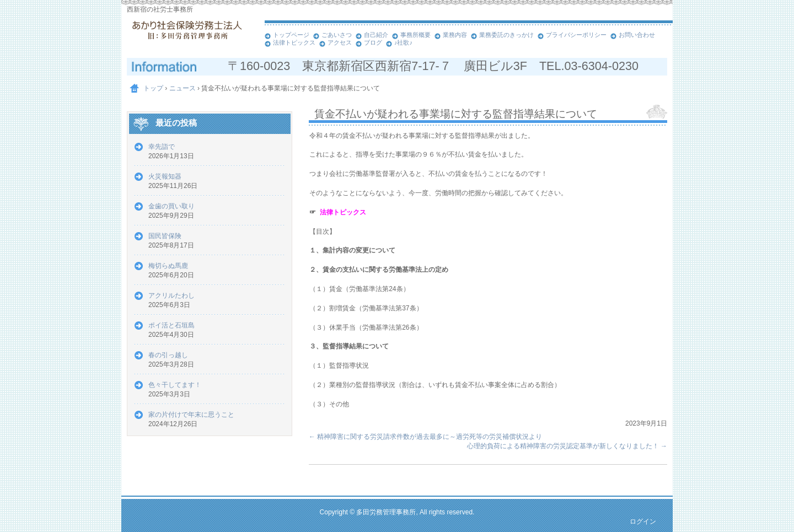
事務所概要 (415, 35)
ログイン (643, 522)
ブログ (373, 42)
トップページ (291, 35)
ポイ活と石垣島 (171, 325)
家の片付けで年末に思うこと (191, 415)
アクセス (340, 42)
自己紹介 (376, 35)
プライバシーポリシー (576, 35)
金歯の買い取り (171, 206)
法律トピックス (294, 42)
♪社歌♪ (403, 42)
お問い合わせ (637, 35)
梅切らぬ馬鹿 (168, 266)
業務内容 (455, 35)
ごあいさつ (337, 35)
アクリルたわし (171, 295)
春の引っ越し (168, 355)
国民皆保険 (165, 236)
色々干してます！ (175, 385)
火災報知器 (165, 176)
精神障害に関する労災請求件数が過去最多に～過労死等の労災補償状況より (425, 437)
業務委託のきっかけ (506, 35)
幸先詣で (162, 147)
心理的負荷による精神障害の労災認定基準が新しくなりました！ (567, 446)
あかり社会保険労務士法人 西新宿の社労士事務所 (193, 39)
